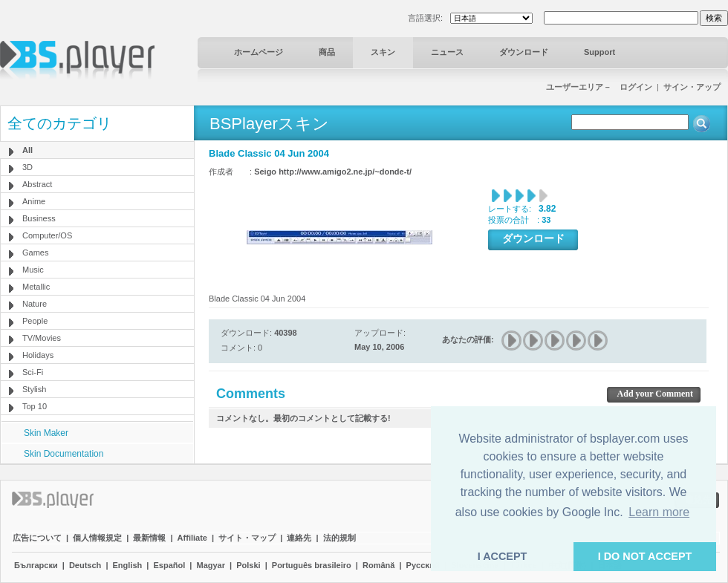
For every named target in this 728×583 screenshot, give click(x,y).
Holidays (38, 355)
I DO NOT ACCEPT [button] (645, 556)
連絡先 (299, 538)
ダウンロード (524, 52)
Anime (34, 201)
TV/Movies (42, 338)
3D (27, 167)
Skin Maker (46, 433)
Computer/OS (47, 235)
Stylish (34, 389)
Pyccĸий (423, 565)
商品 (327, 52)
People (35, 321)
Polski (248, 565)
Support (599, 52)
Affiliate (192, 538)
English (128, 565)
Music (33, 270)
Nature (35, 304)
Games (35, 253)
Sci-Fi (33, 372)
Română (378, 565)
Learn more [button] (659, 512)
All (27, 150)
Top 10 (35, 406)
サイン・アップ (692, 87)
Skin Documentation (64, 454)
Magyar (211, 565)
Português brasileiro (312, 565)
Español (169, 565)
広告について (37, 538)
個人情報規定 (97, 538)
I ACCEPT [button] (503, 556)
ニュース (447, 52)
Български (36, 565)
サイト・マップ (247, 538)
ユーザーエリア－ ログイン (599, 87)
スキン (383, 52)
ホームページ (259, 52)
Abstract (37, 184)
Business (39, 218)
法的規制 (339, 538)
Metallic (36, 287)
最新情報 (149, 538)
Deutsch (85, 565)
